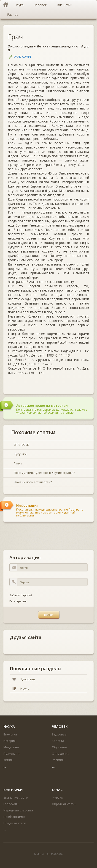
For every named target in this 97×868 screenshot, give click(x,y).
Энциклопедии (20, 46)
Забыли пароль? (21, 595)
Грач (15, 37)
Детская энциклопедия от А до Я (48, 48)
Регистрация (18, 601)
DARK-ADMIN (22, 57)
